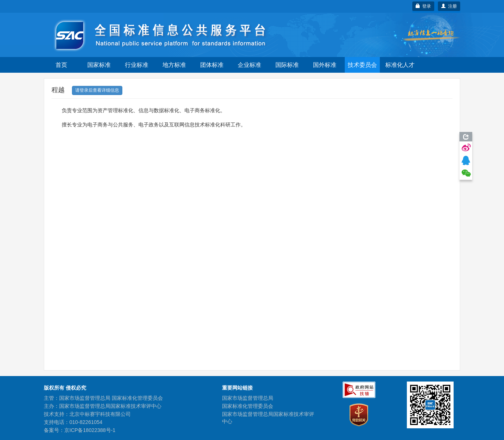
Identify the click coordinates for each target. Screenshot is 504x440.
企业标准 (249, 65)
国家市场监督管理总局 (248, 398)
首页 (61, 65)
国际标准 (287, 65)
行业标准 (137, 65)
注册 (449, 6)
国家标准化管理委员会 (248, 406)
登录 (423, 6)
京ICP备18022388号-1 (90, 430)
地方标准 (174, 65)
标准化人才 (400, 65)
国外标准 (325, 65)
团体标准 (212, 65)
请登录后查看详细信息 (97, 90)
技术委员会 (362, 65)
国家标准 (99, 65)
